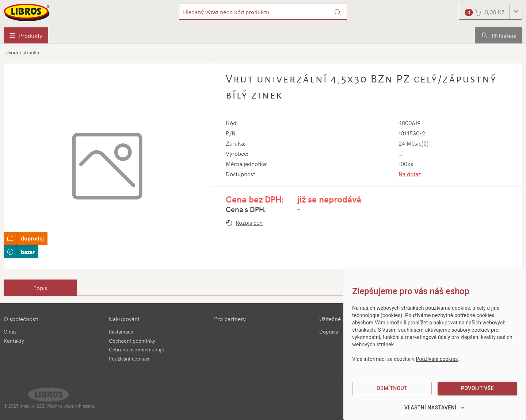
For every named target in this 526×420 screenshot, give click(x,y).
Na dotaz (410, 174)
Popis (40, 288)
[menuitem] (26, 35)
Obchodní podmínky (132, 341)
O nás (10, 332)
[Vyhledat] (338, 12)
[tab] (40, 288)
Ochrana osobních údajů (137, 349)
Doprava (329, 332)
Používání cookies (129, 359)
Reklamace (121, 332)
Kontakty (14, 341)
